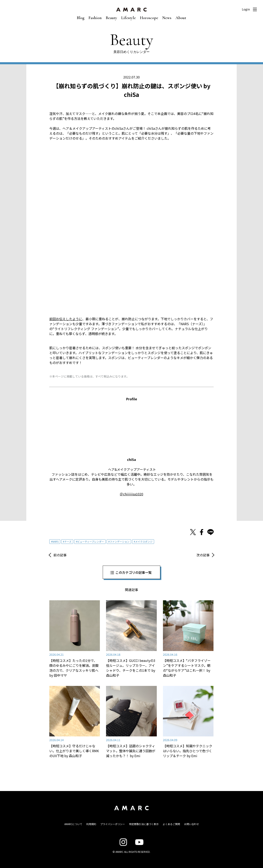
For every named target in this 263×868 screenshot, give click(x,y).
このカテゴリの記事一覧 (134, 572)
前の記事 (60, 555)
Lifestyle (129, 18)
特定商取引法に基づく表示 (144, 824)
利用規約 (91, 824)
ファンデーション (120, 541)
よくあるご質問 (171, 824)
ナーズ (68, 541)
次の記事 (203, 555)
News (167, 18)
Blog (81, 18)
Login (246, 9)
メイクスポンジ (144, 541)
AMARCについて (73, 824)
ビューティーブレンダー (91, 541)
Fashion (95, 18)
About (181, 18)
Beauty (111, 18)
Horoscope (149, 18)
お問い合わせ (191, 824)
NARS (55, 541)
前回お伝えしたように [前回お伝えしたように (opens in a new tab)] (66, 319)
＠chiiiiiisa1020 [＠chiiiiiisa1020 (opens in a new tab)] (131, 494)
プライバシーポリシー (113, 824)
